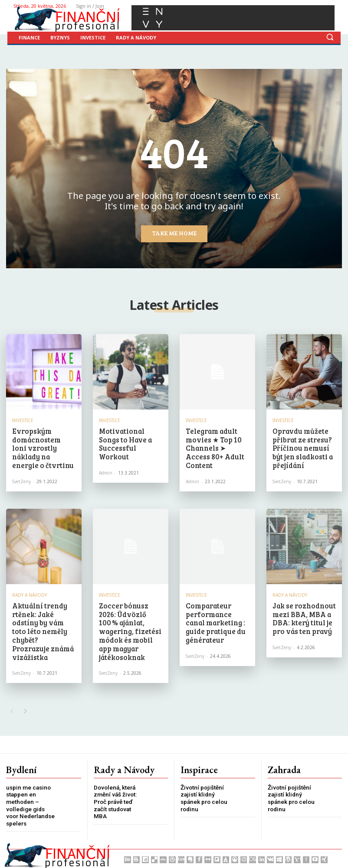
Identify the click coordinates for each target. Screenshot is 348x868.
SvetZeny (21, 468)
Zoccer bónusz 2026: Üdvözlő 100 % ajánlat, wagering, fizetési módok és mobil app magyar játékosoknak (128, 616)
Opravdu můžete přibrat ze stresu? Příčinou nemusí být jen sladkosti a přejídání (301, 445)
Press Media (73, 858)
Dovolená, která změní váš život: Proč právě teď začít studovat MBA (114, 778)
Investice (23, 420)
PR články (150, 858)
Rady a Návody (30, 588)
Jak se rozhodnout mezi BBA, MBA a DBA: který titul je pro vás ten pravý (299, 609)
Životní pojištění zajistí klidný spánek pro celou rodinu (203, 775)
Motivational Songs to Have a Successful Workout (129, 437)
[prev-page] (11, 689)
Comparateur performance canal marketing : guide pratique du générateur (214, 613)
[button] (330, 37)
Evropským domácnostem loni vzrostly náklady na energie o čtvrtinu (42, 441)
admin (106, 460)
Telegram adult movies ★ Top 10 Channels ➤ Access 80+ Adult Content (213, 441)
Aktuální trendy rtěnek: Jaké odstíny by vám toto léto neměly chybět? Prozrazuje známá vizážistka (41, 616)
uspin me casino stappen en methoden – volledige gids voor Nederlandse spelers (30, 782)
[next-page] (25, 689)
